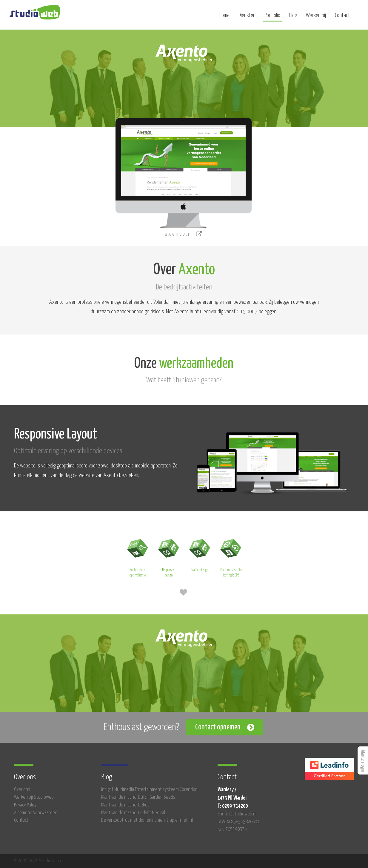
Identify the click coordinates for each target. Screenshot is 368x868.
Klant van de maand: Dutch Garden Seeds (138, 797)
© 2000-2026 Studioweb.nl (39, 861)
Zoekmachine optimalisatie (138, 556)
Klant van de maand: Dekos (125, 805)
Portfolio (272, 17)
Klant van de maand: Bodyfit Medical (133, 813)
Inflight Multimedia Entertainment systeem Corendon (149, 790)
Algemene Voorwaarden (36, 813)
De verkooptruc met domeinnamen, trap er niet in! (147, 820)
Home (224, 17)
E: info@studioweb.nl (237, 814)
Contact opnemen (218, 727)
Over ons (22, 790)
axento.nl (184, 234)
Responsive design (169, 556)
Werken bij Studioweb (34, 797)
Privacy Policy (25, 805)
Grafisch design (200, 554)
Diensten (247, 17)
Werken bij (316, 17)
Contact (342, 17)
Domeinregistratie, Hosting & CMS (232, 556)
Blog (293, 17)
